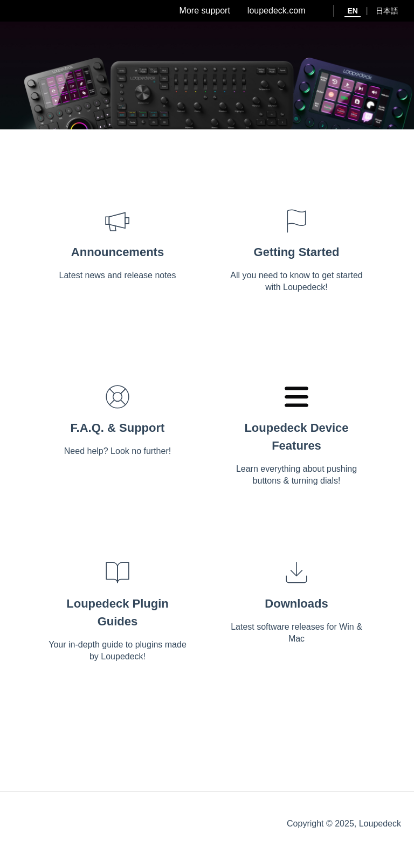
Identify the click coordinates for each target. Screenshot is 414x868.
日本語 (387, 11)
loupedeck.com (277, 11)
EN (352, 11)
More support (205, 11)
